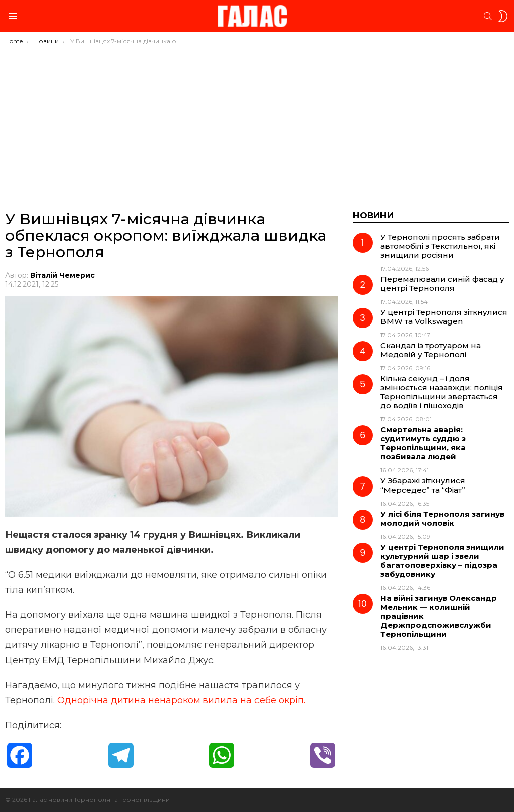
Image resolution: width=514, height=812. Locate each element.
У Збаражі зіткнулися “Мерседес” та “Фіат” (423, 485)
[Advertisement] (257, 120)
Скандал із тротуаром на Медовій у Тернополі (431, 350)
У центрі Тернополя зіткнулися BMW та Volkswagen (444, 317)
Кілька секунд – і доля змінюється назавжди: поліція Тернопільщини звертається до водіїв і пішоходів (442, 392)
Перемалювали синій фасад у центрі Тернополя (442, 284)
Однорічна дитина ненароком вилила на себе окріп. (181, 700)
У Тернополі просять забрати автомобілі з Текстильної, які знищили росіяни (440, 246)
